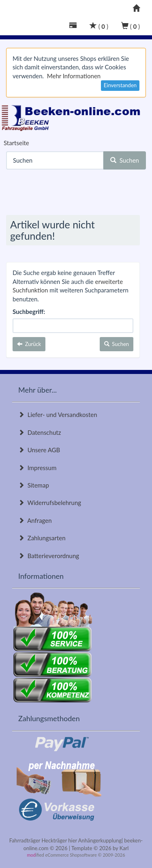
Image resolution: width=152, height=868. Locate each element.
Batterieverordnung (49, 556)
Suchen (125, 160)
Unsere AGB (39, 450)
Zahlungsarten (42, 538)
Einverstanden (120, 85)
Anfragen (35, 520)
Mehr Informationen (74, 76)
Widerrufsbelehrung (50, 503)
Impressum (37, 468)
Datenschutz (40, 432)
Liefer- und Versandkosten (58, 415)
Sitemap (34, 485)
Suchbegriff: (29, 312)
